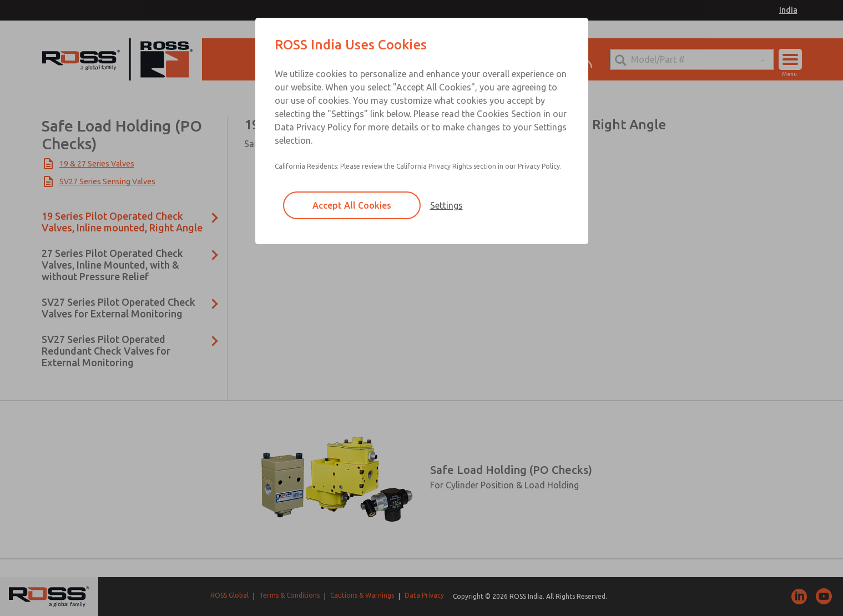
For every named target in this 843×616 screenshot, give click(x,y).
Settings (446, 205)
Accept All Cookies (352, 205)
